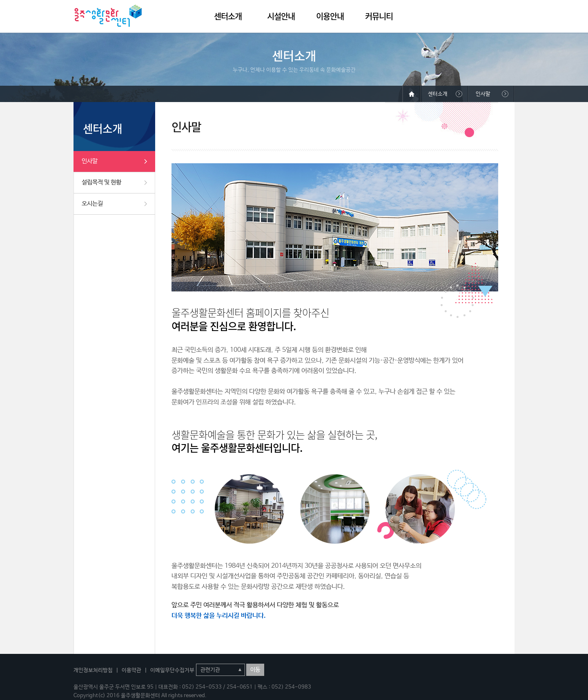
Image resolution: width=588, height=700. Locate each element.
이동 (255, 670)
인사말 (90, 161)
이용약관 (131, 670)
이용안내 (330, 16)
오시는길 (92, 203)
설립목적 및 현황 (101, 182)
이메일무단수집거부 (172, 670)
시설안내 (281, 16)
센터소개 (228, 16)
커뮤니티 (379, 16)
